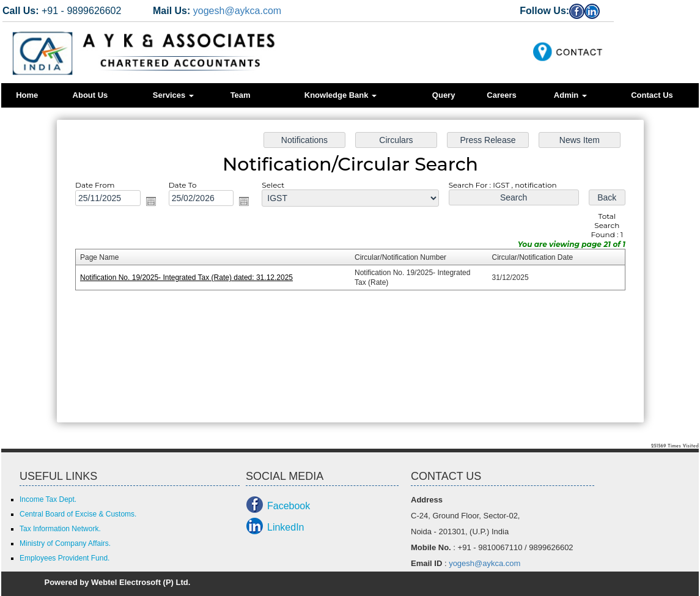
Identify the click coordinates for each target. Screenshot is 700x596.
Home (27, 95)
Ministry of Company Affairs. (65, 543)
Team (241, 95)
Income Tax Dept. (48, 499)
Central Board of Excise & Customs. (78, 514)
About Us (90, 95)
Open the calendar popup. (156, 203)
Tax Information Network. (60, 529)
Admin (570, 95)
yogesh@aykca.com (237, 11)
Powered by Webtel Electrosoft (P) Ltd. (118, 582)
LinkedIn (286, 527)
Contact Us (652, 95)
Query (444, 95)
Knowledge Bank (341, 95)
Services (173, 95)
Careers (501, 95)
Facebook (289, 506)
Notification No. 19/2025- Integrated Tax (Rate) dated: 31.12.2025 (191, 278)
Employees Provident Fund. (64, 558)
